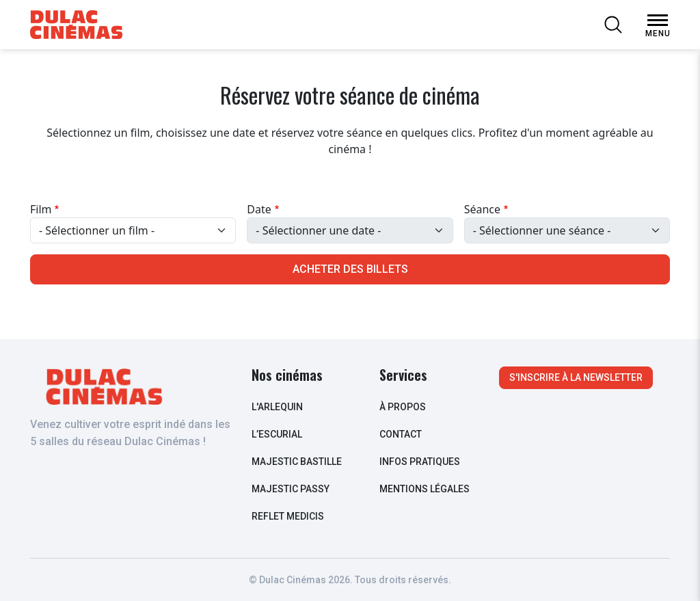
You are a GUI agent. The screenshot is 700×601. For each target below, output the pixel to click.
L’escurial (277, 434)
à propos (403, 407)
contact (401, 434)
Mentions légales (425, 489)
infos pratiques (420, 462)
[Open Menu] (658, 21)
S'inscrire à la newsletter (576, 377)
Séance (482, 209)
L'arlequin (277, 407)
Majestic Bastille (297, 462)
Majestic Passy (291, 489)
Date (259, 209)
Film (41, 209)
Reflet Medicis (288, 516)
